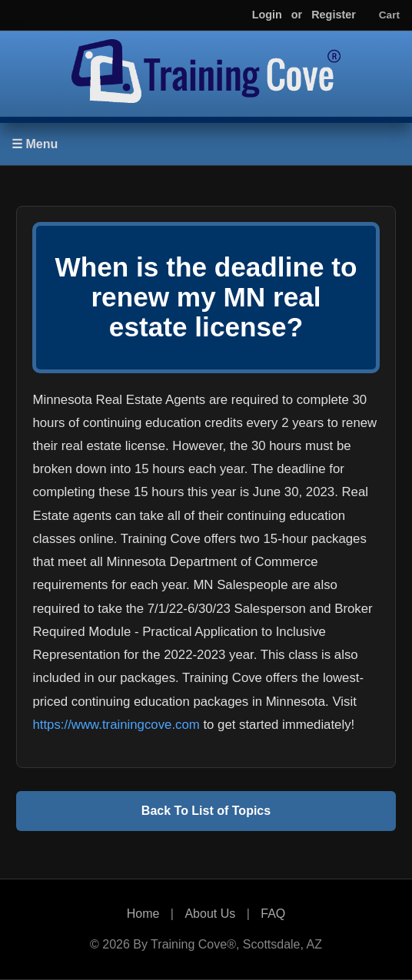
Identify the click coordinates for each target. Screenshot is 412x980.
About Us (210, 914)
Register (334, 15)
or (297, 15)
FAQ (273, 914)
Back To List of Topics (206, 811)
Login (267, 15)
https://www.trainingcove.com (116, 725)
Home (143, 914)
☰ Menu (35, 144)
